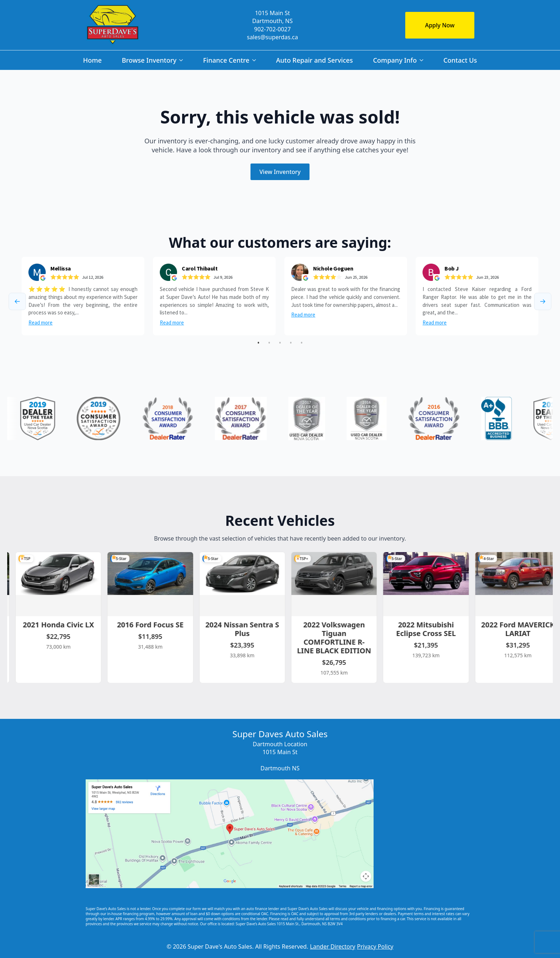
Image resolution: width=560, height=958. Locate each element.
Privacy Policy (375, 946)
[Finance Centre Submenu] (256, 60)
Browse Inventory (149, 60)
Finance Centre (226, 60)
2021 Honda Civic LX (62, 624)
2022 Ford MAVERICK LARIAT (521, 629)
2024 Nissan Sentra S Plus (246, 629)
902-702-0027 (272, 29)
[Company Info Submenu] (423, 60)
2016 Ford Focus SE (154, 624)
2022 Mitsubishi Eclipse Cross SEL (430, 629)
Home (92, 60)
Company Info (395, 60)
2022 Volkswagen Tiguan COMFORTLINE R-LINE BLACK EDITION (338, 637)
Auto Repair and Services (315, 60)
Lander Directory (333, 946)
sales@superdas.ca (272, 37)
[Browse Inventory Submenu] (182, 60)
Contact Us (460, 60)
